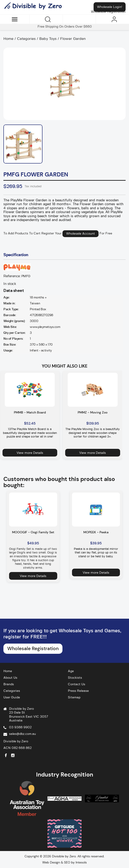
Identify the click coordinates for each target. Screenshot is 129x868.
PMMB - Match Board (30, 412)
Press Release (78, 691)
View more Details (30, 453)
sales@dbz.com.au (22, 734)
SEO (67, 862)
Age (71, 671)
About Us (10, 678)
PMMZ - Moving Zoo (93, 412)
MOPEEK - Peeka (96, 532)
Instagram (13, 755)
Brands (9, 684)
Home (8, 671)
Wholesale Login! (110, 7)
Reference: (12, 276)
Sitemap (74, 697)
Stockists (75, 678)
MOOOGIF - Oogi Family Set (33, 532)
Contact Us (77, 684)
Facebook (6, 755)
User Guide (12, 697)
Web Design (51, 862)
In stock (10, 284)
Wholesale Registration (33, 649)
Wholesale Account (81, 234)
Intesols (81, 862)
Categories (12, 691)
